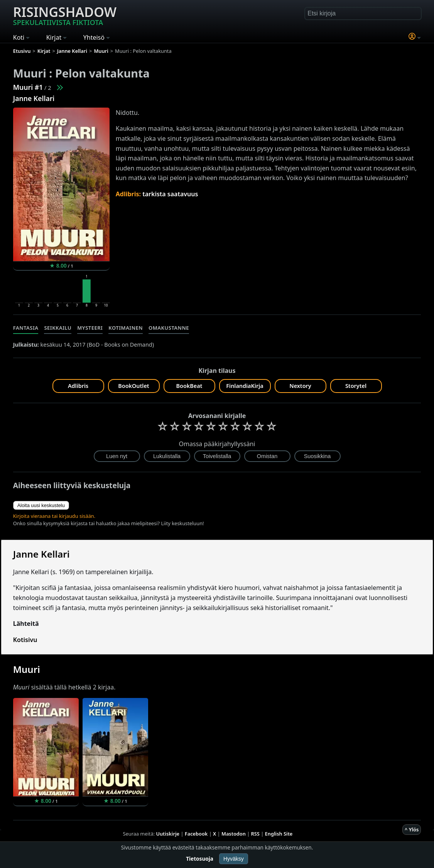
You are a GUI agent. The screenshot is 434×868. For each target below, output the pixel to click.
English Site (279, 834)
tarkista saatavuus (170, 194)
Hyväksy (234, 859)
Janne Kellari (34, 98)
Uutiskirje (168, 834)
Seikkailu (58, 328)
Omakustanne (169, 328)
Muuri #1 (28, 87)
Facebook (196, 834)
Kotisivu (25, 640)
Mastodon (234, 834)
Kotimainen (126, 328)
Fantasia (26, 328)
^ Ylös (412, 829)
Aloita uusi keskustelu (41, 505)
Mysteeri (90, 328)
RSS (255, 834)
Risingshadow (65, 15)
